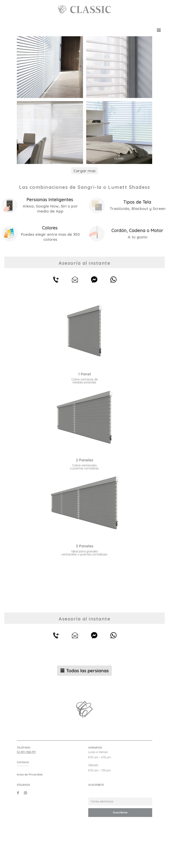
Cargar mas (84, 207)
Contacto (23, 798)
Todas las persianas (87, 707)
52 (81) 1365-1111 (26, 788)
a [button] (159, 30)
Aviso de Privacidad (30, 811)
